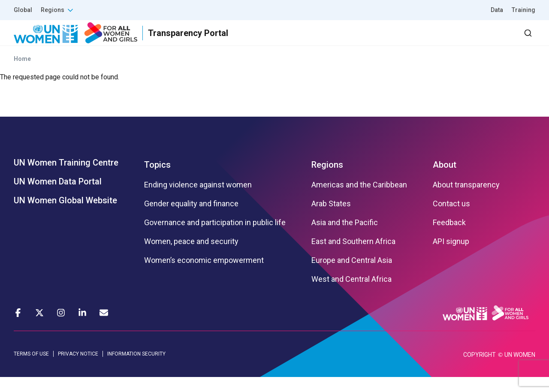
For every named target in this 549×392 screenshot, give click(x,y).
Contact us (451, 219)
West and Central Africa (351, 295)
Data (497, 10)
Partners (364, 41)
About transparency (466, 200)
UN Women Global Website (65, 216)
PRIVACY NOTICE (78, 369)
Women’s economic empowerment (204, 276)
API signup (451, 257)
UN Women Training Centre (66, 178)
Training (523, 10)
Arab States (331, 219)
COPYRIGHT (480, 370)
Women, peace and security (191, 257)
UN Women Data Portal (58, 197)
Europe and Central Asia (352, 276)
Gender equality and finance (191, 219)
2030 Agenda (420, 41)
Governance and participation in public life (215, 238)
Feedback (449, 238)
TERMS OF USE (31, 369)
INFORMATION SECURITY (136, 369)
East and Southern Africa (353, 257)
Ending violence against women (198, 200)
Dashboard (486, 41)
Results (318, 41)
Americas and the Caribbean (359, 200)
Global (23, 10)
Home (22, 74)
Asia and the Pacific (345, 238)
